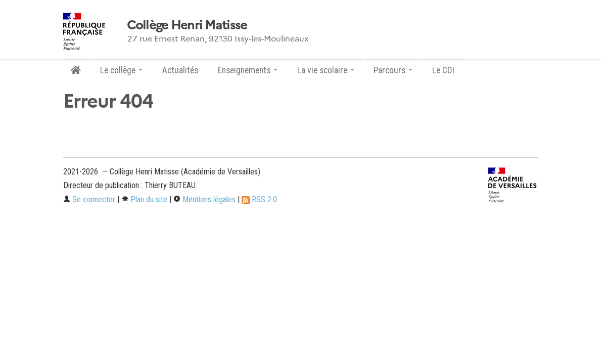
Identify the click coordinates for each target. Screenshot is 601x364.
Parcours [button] (393, 70)
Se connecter (89, 199)
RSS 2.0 (259, 199)
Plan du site (144, 199)
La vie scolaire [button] (326, 70)
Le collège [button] (121, 70)
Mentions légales (204, 199)
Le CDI (443, 70)
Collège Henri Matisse (187, 25)
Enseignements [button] (248, 70)
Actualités (180, 70)
